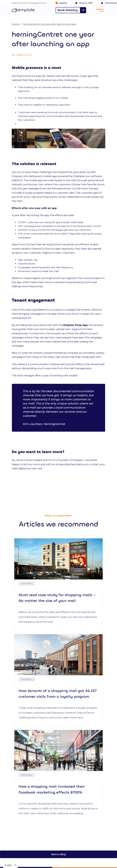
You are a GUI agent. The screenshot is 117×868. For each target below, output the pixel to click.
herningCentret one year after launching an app (49, 24)
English (8, 865)
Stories (16, 24)
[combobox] (10, 865)
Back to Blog (59, 854)
